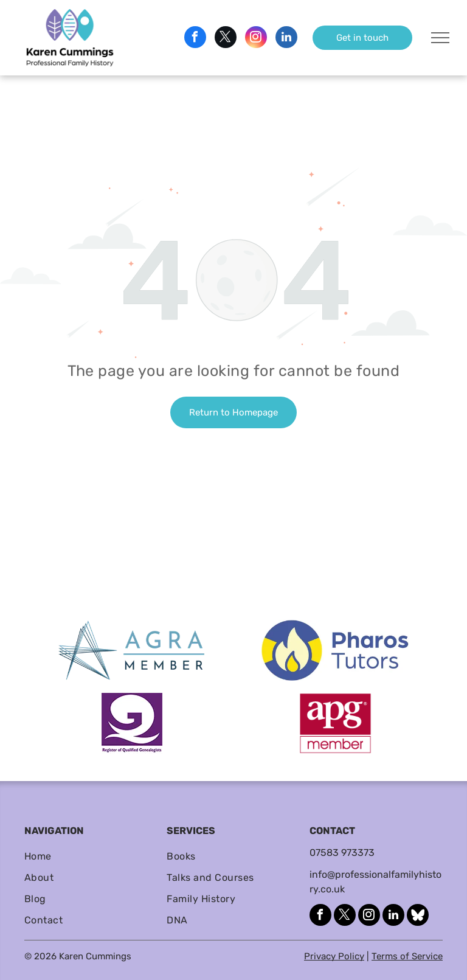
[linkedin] (286, 39)
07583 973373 (342, 853)
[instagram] (256, 39)
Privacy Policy (334, 956)
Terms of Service (407, 956)
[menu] (440, 38)
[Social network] (418, 916)
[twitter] (226, 39)
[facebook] (195, 39)
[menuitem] (91, 856)
